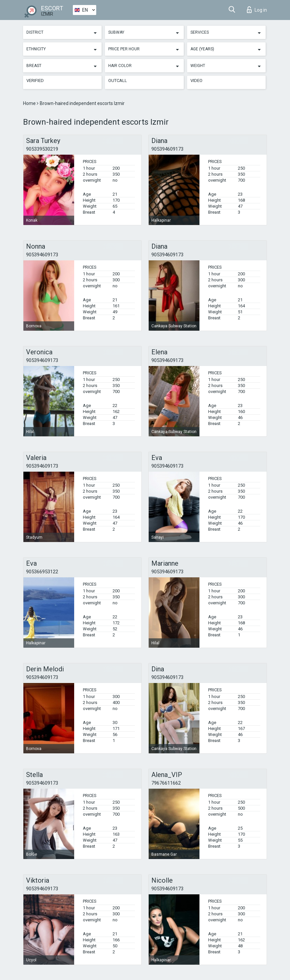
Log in (257, 10)
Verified (35, 80)
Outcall (118, 80)
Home (30, 103)
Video (196, 80)
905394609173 (167, 149)
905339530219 (42, 149)
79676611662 (166, 783)
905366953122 (42, 572)
